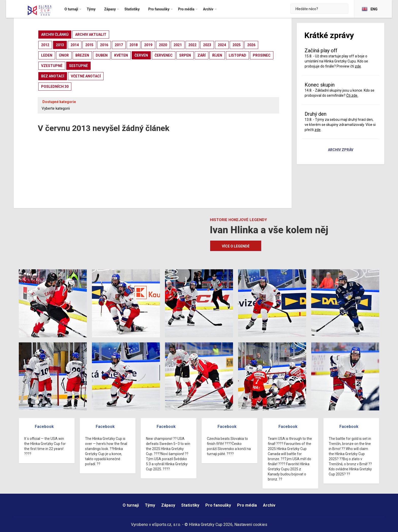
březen (82, 55)
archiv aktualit (91, 35)
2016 (104, 45)
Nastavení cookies (251, 525)
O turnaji (131, 505)
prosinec (262, 55)
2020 (163, 45)
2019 (148, 45)
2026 (251, 45)
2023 (207, 45)
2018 (134, 45)
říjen (217, 55)
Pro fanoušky (218, 505)
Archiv (269, 505)
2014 (75, 45)
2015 (89, 45)
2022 (192, 45)
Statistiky (190, 505)
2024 (222, 45)
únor (64, 55)
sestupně (78, 66)
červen (141, 55)
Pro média (247, 505)
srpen (185, 55)
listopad (237, 55)
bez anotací (53, 76)
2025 (237, 45)
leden (47, 55)
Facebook (44, 427)
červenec (164, 55)
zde (358, 66)
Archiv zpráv (341, 150)
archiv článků (55, 35)
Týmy (150, 505)
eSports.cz (162, 525)
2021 (178, 45)
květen (121, 55)
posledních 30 (55, 87)
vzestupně (52, 66)
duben (102, 55)
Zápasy (168, 505)
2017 (119, 45)
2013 (60, 45)
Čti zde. (352, 95)
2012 (45, 45)
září (202, 55)
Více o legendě (236, 246)
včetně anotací (86, 76)
